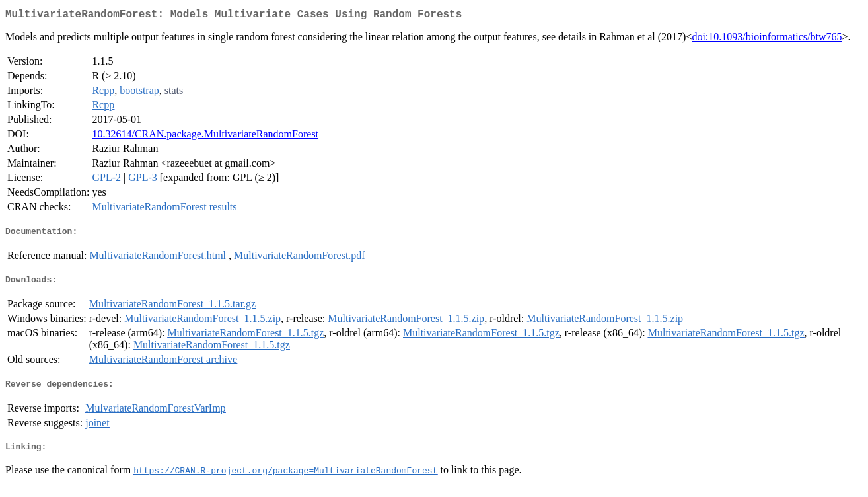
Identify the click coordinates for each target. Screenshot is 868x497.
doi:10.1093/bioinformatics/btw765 (767, 39)
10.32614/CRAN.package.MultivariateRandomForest (205, 136)
